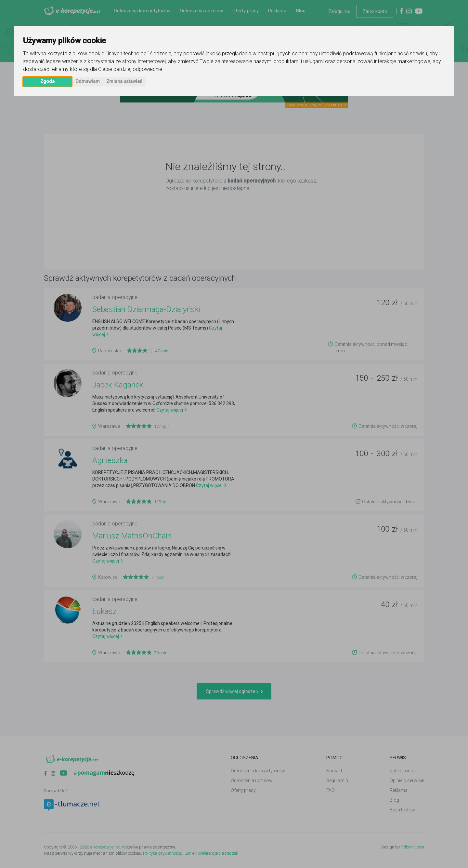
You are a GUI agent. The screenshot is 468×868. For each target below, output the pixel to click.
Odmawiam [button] (88, 81)
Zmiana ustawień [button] (124, 81)
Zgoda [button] (47, 81)
